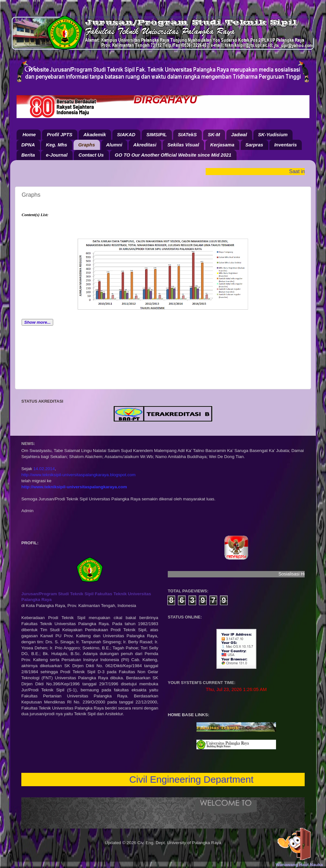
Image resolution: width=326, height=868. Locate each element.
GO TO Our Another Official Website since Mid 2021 (173, 155)
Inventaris (285, 145)
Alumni (114, 145)
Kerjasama (222, 145)
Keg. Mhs (57, 145)
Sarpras (254, 145)
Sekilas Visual (183, 145)
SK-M (214, 134)
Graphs (87, 145)
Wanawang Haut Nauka (299, 865)
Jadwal (239, 134)
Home (29, 134)
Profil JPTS (60, 134)
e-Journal (57, 155)
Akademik (95, 134)
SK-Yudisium (273, 134)
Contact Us (91, 155)
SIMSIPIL (157, 134)
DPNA (28, 145)
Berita (28, 155)
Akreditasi (145, 145)
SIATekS (187, 134)
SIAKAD (126, 134)
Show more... (37, 322)
